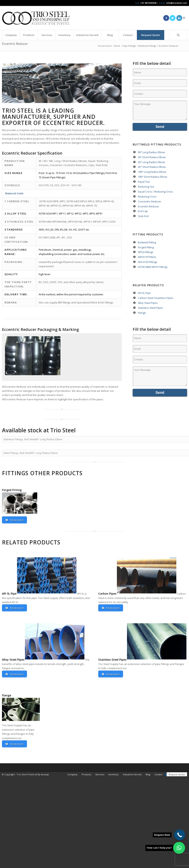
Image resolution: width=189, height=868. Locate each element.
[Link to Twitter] (173, 18)
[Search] (178, 35)
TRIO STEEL (18, 111)
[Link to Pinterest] (184, 18)
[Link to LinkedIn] (179, 18)
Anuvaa (45, 775)
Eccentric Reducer (15, 44)
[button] (179, 848)
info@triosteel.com (176, 3)
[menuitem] (11, 35)
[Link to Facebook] (166, 18)
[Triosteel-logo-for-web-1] (36, 18)
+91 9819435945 (148, 3)
